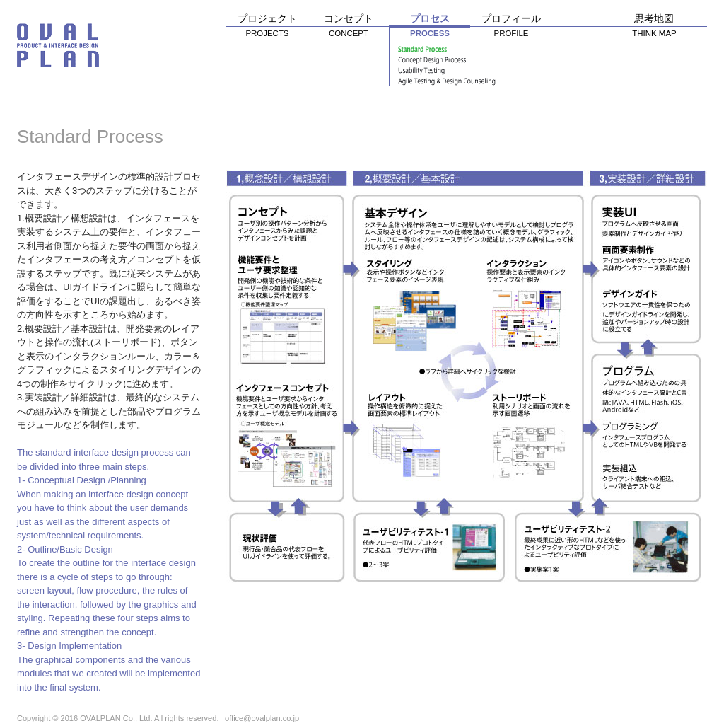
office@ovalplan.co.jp (262, 718)
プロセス (430, 28)
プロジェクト (267, 28)
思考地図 (654, 28)
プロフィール (511, 28)
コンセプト (348, 28)
